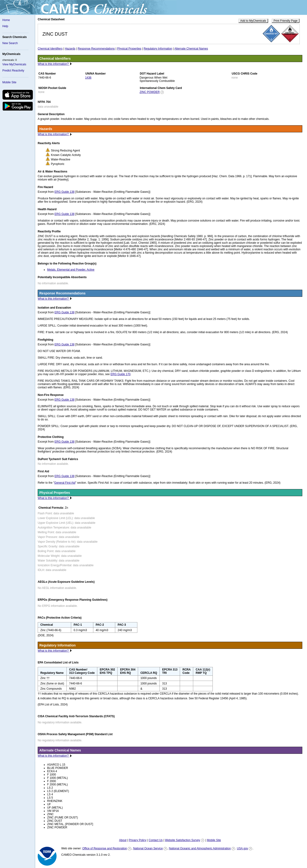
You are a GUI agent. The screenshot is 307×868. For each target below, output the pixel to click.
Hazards (70, 49)
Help (5, 26)
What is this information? (54, 64)
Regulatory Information (158, 49)
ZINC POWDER (149, 92)
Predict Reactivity (13, 71)
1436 (88, 78)
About (123, 840)
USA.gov (242, 848)
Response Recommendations (96, 49)
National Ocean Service (148, 848)
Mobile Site (9, 82)
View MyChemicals (14, 64)
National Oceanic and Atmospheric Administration (200, 848)
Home (6, 20)
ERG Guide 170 (121, 374)
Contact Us (156, 840)
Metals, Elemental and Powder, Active (71, 270)
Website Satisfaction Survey (182, 840)
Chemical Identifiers (50, 49)
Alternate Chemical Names (191, 49)
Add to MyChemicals (253, 21)
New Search (10, 43)
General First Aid (65, 483)
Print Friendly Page (286, 21)
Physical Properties (129, 49)
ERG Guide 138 (64, 192)
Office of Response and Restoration (105, 848)
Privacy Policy (137, 840)
